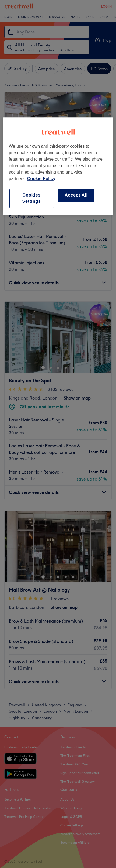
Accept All (76, 195)
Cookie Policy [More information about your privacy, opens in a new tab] (41, 179)
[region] (58, 166)
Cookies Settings (32, 198)
